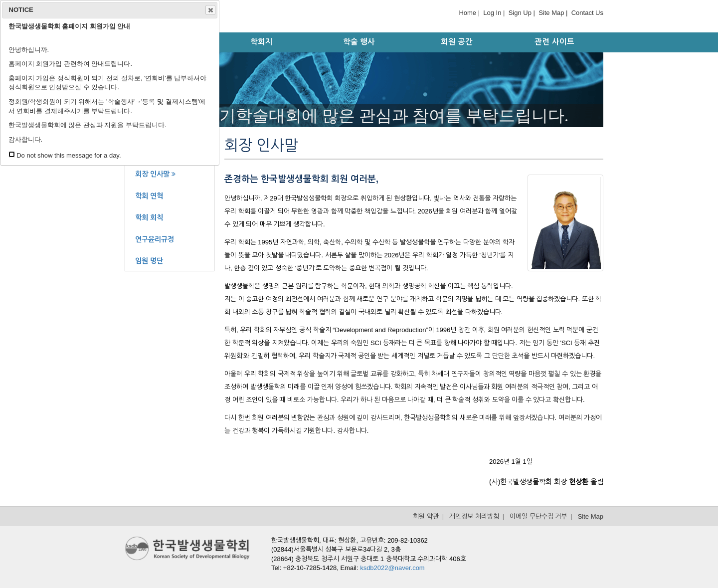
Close (210, 10)
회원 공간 (457, 42)
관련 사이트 (554, 42)
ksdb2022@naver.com (392, 568)
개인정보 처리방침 (474, 516)
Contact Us (587, 13)
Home (467, 13)
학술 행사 (359, 42)
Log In (492, 13)
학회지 (262, 42)
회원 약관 (426, 516)
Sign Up (520, 13)
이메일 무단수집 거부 (538, 516)
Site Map (551, 13)
